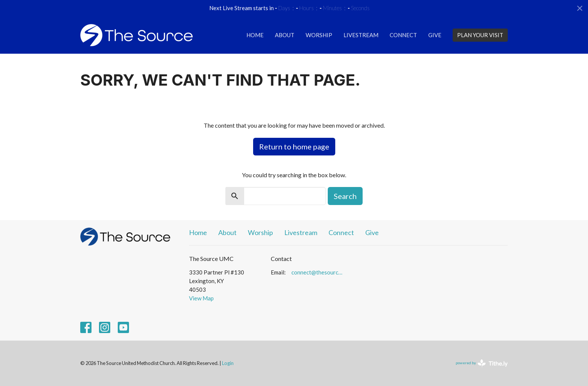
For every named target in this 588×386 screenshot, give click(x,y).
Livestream (361, 35)
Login (228, 363)
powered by (482, 363)
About (285, 35)
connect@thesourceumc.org (318, 272)
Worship (319, 35)
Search (345, 196)
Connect (403, 35)
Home (255, 35)
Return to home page (294, 146)
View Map (201, 298)
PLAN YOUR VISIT (480, 35)
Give (435, 35)
